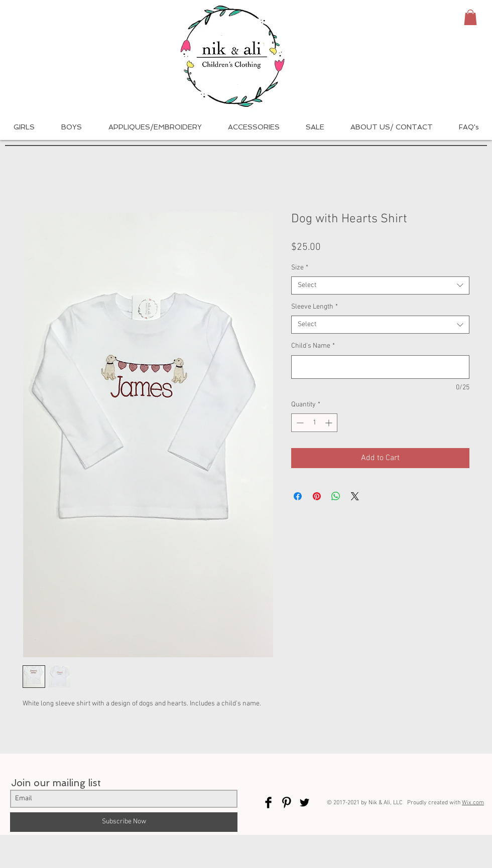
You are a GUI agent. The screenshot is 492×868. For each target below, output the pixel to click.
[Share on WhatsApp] (336, 496)
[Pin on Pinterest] (317, 496)
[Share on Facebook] (298, 496)
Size (300, 268)
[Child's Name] (380, 367)
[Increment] (330, 423)
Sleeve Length (315, 307)
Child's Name (313, 346)
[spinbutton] (314, 423)
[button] (470, 17)
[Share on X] (355, 496)
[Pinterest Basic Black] (286, 803)
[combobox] (380, 285)
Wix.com (473, 803)
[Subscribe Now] (124, 822)
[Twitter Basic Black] (304, 803)
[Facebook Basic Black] (268, 803)
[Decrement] (299, 423)
